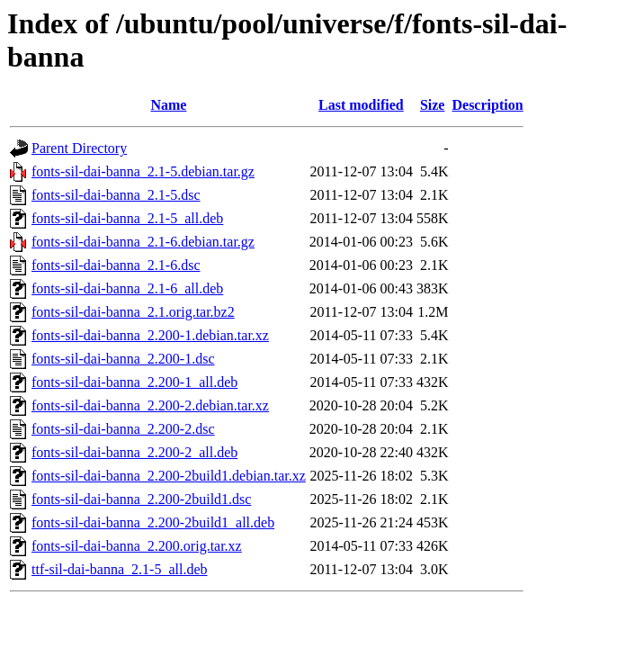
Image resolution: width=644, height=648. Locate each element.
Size (433, 105)
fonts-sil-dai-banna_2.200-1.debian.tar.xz (150, 335)
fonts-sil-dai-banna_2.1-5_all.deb (127, 218)
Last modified (361, 105)
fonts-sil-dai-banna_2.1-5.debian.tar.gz (143, 171)
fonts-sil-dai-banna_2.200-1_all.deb (134, 382)
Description (487, 105)
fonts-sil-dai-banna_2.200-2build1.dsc (141, 499)
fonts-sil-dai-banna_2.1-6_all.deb (127, 288)
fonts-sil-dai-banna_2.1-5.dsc (116, 195)
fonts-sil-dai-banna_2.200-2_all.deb (134, 452)
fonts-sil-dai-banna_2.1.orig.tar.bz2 (133, 312)
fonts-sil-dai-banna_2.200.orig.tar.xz (137, 546)
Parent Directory (79, 148)
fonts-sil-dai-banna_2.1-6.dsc (116, 265)
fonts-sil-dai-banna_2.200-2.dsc (123, 429)
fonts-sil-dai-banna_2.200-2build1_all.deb (153, 522)
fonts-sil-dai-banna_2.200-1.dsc (123, 359)
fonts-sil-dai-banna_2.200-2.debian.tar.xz (150, 405)
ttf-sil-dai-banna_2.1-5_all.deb (120, 569)
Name (168, 105)
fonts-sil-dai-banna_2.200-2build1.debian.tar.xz (169, 476)
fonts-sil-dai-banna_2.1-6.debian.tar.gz (143, 242)
